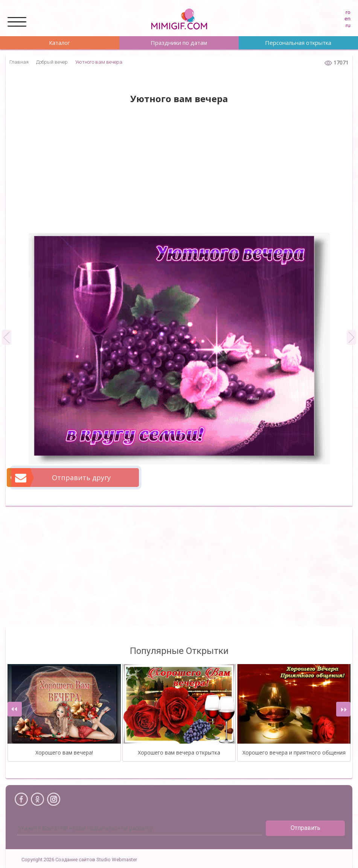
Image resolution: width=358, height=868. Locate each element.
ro (348, 12)
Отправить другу (61, 478)
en (347, 18)
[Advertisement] (179, 173)
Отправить (305, 828)
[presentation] (15, 709)
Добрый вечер (52, 62)
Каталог (59, 43)
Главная (19, 62)
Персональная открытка (298, 43)
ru (348, 25)
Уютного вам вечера (99, 62)
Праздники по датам (179, 43)
